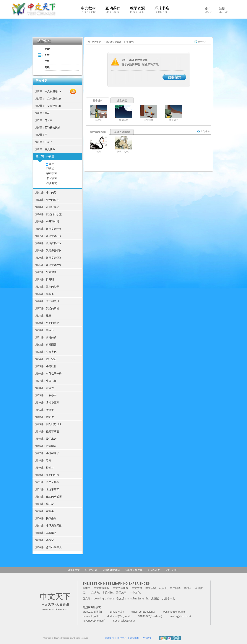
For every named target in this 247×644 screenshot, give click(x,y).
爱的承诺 (51, 439)
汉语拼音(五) (53, 258)
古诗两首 (51, 337)
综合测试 (52, 183)
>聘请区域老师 (111, 570)
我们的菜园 (53, 308)
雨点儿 (50, 330)
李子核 (50, 504)
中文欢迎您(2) (53, 99)
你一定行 (51, 359)
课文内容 (122, 101)
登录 (208, 10)
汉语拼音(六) (53, 265)
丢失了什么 (53, 482)
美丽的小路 (53, 475)
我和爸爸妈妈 (52, 128)
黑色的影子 (53, 287)
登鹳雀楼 (51, 272)
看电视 (50, 388)
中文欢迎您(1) (53, 91)
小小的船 (51, 193)
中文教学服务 (121, 588)
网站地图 (134, 638)
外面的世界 (53, 323)
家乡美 (50, 511)
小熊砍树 (51, 366)
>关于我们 (172, 570)
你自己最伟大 (54, 547)
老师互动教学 (122, 132)
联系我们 (109, 638)
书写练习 (52, 178)
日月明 (50, 279)
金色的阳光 (53, 200)
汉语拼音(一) (53, 229)
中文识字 (151, 588)
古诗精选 (108, 593)
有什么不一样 (54, 374)
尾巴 (49, 316)
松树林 (50, 468)
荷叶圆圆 (51, 345)
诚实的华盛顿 (54, 497)
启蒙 (47, 49)
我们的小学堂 (54, 214)
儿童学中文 (169, 599)
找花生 (50, 417)
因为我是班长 (54, 424)
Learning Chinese (104, 599)
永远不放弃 (53, 489)
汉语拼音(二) (53, 236)
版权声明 (122, 638)
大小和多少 (53, 301)
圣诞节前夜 (53, 431)
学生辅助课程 (98, 132)
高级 (47, 67)
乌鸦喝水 (51, 533)
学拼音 (188, 588)
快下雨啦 (51, 518)
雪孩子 (50, 410)
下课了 (48, 142)
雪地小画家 (53, 402)
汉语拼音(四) (53, 250)
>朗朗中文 (74, 570)
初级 (47, 55)
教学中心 (200, 42)
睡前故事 (121, 593)
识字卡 (163, 588)
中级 (47, 61)
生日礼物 (51, 381)
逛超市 (50, 294)
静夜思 (50, 156)
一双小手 (51, 395)
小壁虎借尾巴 (54, 526)
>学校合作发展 (134, 570)
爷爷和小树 (53, 221)
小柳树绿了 (53, 453)
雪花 (47, 113)
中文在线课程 (102, 588)
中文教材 (137, 588)
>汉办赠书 (154, 570)
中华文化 (135, 593)
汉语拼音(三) (53, 243)
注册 (223, 10)
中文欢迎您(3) (53, 106)
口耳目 (48, 120)
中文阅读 (175, 588)
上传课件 (203, 131)
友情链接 (147, 638)
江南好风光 (53, 207)
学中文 (87, 588)
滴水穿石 (51, 540)
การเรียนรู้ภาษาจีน (138, 599)
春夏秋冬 (50, 149)
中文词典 (94, 593)
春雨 (49, 460)
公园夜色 (51, 352)
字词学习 (52, 173)
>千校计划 (91, 570)
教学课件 (98, 101)
